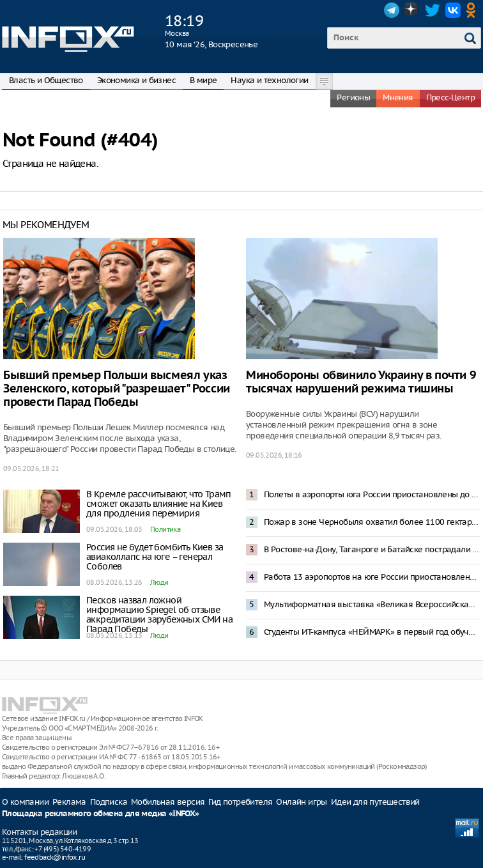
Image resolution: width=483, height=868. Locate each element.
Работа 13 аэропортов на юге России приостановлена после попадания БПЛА (372, 577)
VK (453, 10)
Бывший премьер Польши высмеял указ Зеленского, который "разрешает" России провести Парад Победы (117, 389)
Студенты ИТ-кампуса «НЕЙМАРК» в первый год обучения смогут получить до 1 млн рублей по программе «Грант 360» (372, 632)
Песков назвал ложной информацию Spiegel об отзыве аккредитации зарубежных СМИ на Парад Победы (159, 615)
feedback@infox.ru (55, 857)
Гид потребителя (240, 802)
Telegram (392, 10)
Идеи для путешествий (375, 802)
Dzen (412, 10)
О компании (25, 802)
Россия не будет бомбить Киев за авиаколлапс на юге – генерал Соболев (155, 557)
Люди (159, 582)
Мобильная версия (168, 802)
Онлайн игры (301, 802)
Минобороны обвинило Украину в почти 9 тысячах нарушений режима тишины (361, 382)
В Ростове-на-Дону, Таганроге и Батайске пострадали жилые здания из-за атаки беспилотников (372, 549)
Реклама (69, 802)
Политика (165, 529)
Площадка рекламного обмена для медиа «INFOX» (101, 814)
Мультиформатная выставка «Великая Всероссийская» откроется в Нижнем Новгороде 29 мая (372, 604)
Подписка (109, 802)
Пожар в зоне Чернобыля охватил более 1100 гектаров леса (372, 522)
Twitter (433, 10)
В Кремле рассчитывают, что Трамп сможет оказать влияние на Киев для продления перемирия (159, 504)
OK (473, 10)
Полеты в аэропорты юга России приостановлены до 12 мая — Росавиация (372, 494)
